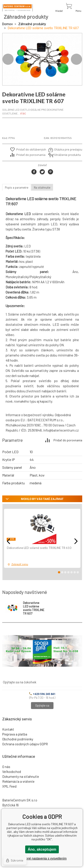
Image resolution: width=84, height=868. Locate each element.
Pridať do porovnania (31, 155)
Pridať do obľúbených (31, 150)
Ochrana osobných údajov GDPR (25, 744)
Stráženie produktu (65, 155)
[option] (42, 59)
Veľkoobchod (12, 772)
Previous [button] (8, 59)
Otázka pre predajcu (65, 150)
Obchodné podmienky (18, 739)
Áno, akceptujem (42, 849)
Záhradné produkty (32, 24)
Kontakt (8, 729)
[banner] (17, 8)
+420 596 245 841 (42, 694)
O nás (6, 767)
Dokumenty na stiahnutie (21, 776)
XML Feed (9, 786)
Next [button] (76, 59)
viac (23, 113)
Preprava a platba (15, 734)
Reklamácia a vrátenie (18, 781)
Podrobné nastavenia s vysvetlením (42, 858)
